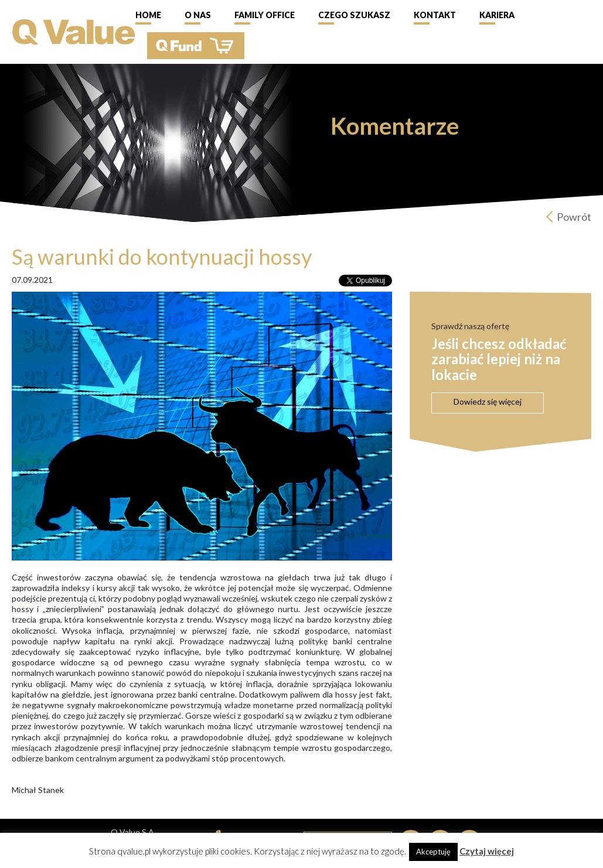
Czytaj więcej (487, 851)
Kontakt (435, 15)
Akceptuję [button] (433, 852)
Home (148, 15)
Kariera (497, 15)
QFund (196, 46)
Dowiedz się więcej (488, 401)
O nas (198, 15)
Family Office (265, 15)
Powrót (574, 217)
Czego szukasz (354, 15)
